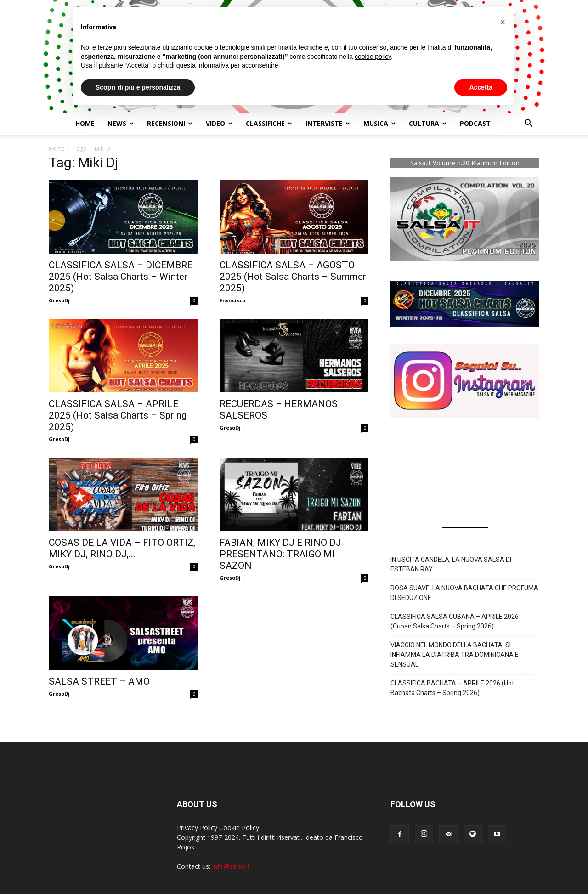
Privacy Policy (197, 828)
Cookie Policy (239, 828)
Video (219, 123)
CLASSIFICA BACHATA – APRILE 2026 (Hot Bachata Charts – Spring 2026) (452, 688)
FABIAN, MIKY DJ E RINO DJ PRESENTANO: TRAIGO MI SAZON (280, 554)
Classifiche (269, 123)
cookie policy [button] (373, 57)
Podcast (475, 123)
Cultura (428, 123)
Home (85, 123)
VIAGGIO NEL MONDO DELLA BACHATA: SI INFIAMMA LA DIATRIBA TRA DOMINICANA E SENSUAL (455, 655)
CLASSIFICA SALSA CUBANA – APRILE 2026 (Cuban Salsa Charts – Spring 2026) (455, 621)
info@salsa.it (231, 866)
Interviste (328, 123)
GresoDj (59, 300)
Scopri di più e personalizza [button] (138, 87)
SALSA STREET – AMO (99, 681)
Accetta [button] (481, 87)
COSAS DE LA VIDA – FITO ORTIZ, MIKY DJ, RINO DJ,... (122, 548)
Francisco (232, 300)
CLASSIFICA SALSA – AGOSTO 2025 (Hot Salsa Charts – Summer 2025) (293, 277)
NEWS (121, 123)
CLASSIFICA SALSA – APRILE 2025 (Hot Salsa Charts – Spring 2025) (118, 415)
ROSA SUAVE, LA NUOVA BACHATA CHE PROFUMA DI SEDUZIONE (464, 593)
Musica (379, 123)
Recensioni (170, 123)
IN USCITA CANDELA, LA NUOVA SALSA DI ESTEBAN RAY (451, 564)
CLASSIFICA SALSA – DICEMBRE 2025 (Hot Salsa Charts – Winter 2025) (121, 277)
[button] (528, 124)
